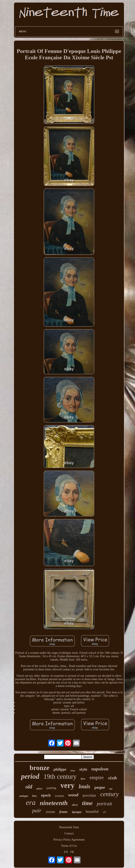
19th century (60, 777)
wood (73, 795)
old (29, 787)
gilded (39, 789)
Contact (69, 833)
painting (51, 788)
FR (72, 852)
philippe (60, 769)
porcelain (89, 795)
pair (37, 811)
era (31, 802)
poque (100, 787)
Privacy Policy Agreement (69, 840)
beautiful (92, 812)
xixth (112, 778)
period (30, 776)
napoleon (100, 769)
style (83, 769)
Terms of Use (69, 846)
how (83, 779)
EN (66, 852)
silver (75, 805)
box (35, 796)
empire (97, 777)
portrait (104, 804)
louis (84, 786)
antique (24, 796)
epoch (46, 795)
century (109, 794)
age (111, 789)
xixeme (50, 812)
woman (59, 796)
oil (104, 812)
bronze (39, 768)
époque (77, 812)
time (87, 803)
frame (63, 812)
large (73, 771)
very (67, 785)
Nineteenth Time (69, 827)
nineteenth (54, 803)
